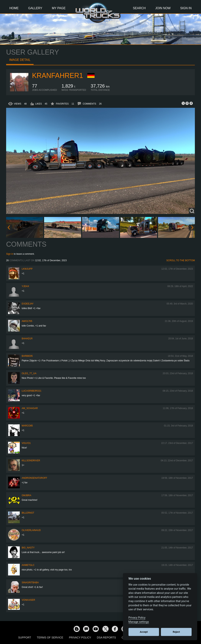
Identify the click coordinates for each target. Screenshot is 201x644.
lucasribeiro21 (32, 391)
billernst (28, 513)
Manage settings (139, 622)
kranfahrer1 (58, 76)
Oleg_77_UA (29, 373)
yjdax (25, 286)
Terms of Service (50, 637)
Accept (144, 632)
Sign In (186, 8)
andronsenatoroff (34, 478)
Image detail (20, 60)
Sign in (10, 254)
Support (25, 637)
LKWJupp (27, 269)
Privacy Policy (80, 637)
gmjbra (26, 495)
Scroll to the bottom (181, 260)
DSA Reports (106, 637)
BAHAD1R (27, 339)
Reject (176, 632)
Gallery (35, 8)
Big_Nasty (28, 548)
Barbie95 (27, 356)
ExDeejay (28, 304)
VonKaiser (28, 600)
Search (139, 8)
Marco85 (27, 426)
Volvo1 (26, 443)
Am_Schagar (30, 408)
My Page (59, 8)
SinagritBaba (30, 583)
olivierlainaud (31, 530)
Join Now (163, 8)
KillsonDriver (31, 461)
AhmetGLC (28, 565)
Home (14, 8)
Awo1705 (27, 321)
